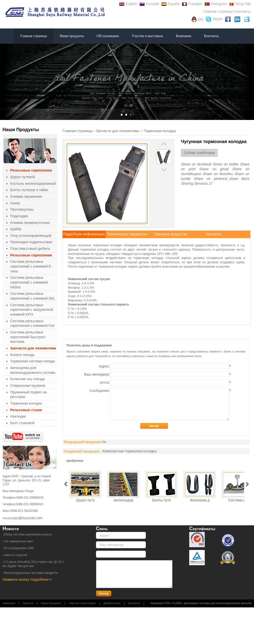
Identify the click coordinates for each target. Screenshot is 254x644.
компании (9, 603)
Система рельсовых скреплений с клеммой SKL (33, 296)
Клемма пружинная (26, 196)
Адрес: (165, 366)
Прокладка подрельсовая (31, 242)
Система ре (238, 500)
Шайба (16, 229)
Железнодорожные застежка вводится (31, 573)
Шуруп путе (85, 500)
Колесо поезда (22, 355)
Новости (28, 603)
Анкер (15, 203)
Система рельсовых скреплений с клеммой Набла (29, 282)
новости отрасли (15, 555)
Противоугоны (22, 209)
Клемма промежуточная (30, 223)
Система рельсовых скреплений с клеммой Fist (32, 323)
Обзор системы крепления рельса (28, 534)
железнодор (123, 500)
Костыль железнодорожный (33, 183)
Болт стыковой (22, 423)
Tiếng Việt (240, 4)
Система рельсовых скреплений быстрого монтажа (28, 337)
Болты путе (162, 500)
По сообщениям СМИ (19, 548)
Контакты (243, 11)
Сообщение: (160, 404)
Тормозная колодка (26, 403)
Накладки (18, 416)
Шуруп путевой (22, 177)
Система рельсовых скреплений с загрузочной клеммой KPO (32, 310)
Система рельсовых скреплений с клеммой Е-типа (31, 266)
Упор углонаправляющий (31, 236)
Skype (214, 19)
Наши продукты (72, 36)
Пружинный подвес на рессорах (28, 395)
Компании (184, 36)
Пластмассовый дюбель (30, 249)
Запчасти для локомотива (117, 131)
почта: (165, 382)
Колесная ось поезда (27, 379)
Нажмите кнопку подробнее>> (27, 579)
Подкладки (19, 216)
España (171, 4)
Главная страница (218, 11)
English (128, 4)
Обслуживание (108, 36)
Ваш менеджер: (157, 374)
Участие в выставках (148, 36)
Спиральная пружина (28, 386)
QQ (197, 19)
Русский (149, 4)
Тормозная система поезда (33, 361)
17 (211, 183)
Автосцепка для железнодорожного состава (33, 370)
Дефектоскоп (112, 603)
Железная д (200, 500)
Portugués (216, 4)
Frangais (192, 4)
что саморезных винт (19, 541)
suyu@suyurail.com (27, 518)
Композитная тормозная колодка (129, 451)
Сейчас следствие (199, 153)
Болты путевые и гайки (29, 190)
